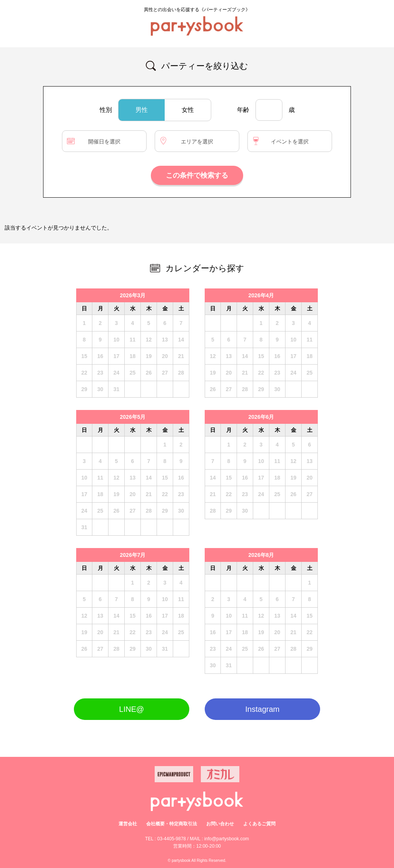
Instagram (263, 709)
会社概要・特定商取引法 (172, 824)
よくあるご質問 (259, 824)
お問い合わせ (220, 824)
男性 (142, 110)
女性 (188, 110)
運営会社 (128, 824)
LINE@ (132, 709)
